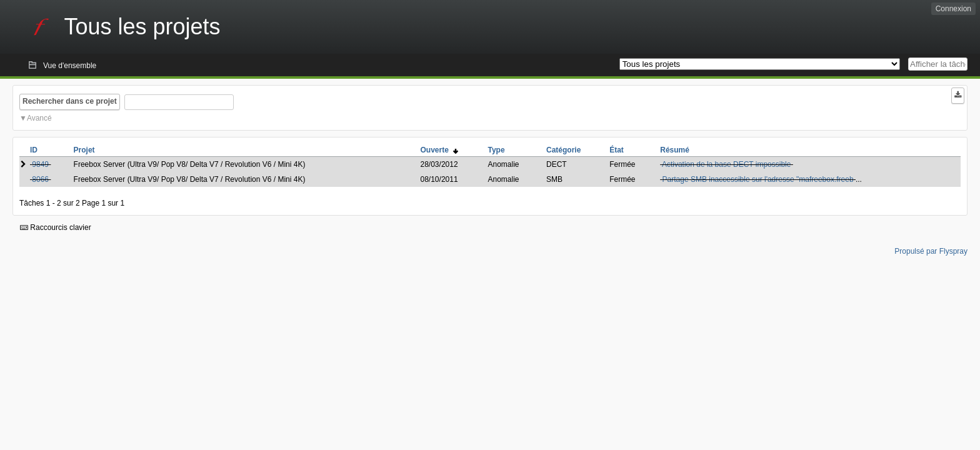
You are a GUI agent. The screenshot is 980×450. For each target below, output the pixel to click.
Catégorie (563, 150)
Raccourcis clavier (56, 227)
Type (496, 150)
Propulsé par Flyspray (931, 251)
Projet (84, 150)
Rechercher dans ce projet (70, 101)
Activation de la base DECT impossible (727, 164)
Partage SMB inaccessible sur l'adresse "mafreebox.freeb (758, 179)
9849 (40, 164)
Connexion (953, 9)
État (617, 150)
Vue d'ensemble (70, 66)
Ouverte (439, 150)
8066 (40, 179)
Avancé (39, 118)
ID (34, 150)
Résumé (675, 150)
